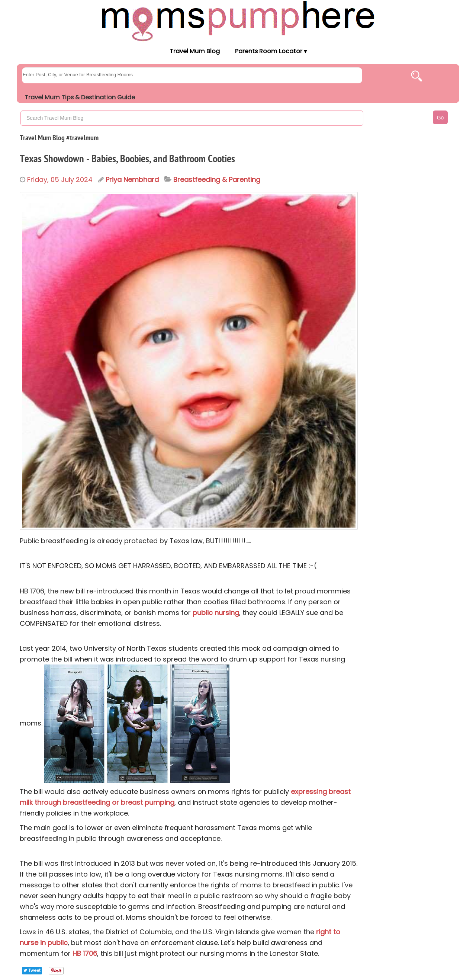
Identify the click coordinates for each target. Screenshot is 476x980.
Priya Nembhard (132, 180)
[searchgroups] (192, 75)
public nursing (216, 613)
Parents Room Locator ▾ (271, 51)
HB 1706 (85, 953)
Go (440, 118)
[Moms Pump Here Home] (238, 21)
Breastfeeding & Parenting (217, 180)
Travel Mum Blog (194, 51)
